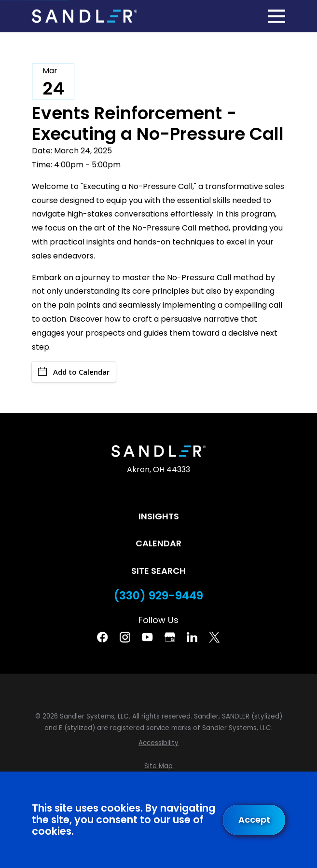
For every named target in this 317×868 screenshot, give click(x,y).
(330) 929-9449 (158, 596)
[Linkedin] (192, 637)
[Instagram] (125, 637)
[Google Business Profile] (170, 637)
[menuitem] (159, 743)
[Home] (84, 16)
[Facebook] (102, 637)
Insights (159, 516)
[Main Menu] (277, 16)
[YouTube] (147, 637)
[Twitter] (214, 637)
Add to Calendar (74, 372)
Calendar (158, 543)
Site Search (158, 571)
